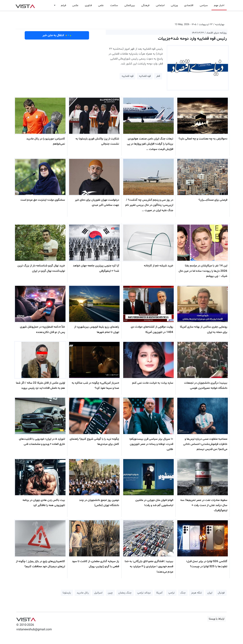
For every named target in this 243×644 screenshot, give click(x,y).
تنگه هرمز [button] (196, 593)
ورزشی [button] (174, 5)
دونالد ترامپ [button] (144, 593)
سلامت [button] (114, 5)
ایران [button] (210, 593)
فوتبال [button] (221, 593)
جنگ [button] (183, 593)
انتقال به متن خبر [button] (57, 35)
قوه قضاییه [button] (128, 76)
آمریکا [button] (159, 593)
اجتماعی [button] (160, 5)
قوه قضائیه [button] (145, 76)
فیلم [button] (64, 5)
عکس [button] (75, 5)
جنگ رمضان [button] (125, 593)
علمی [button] (101, 5)
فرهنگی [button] (145, 5)
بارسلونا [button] (67, 593)
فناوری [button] (88, 5)
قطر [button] (158, 76)
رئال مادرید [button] (83, 593)
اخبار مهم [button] (219, 5)
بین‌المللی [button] (130, 5)
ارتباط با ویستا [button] (217, 619)
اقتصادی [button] (189, 5)
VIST (25, 5)
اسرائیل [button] (98, 593)
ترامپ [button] (171, 593)
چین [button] (110, 593)
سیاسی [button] (204, 5)
